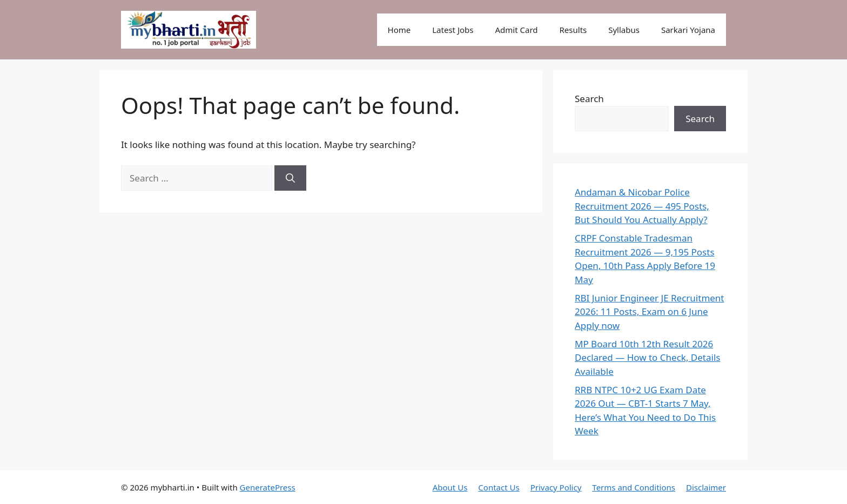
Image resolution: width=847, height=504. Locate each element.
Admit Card (516, 30)
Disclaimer (706, 487)
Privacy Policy (556, 487)
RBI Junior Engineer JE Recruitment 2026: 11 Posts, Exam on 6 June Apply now (650, 312)
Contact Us (499, 487)
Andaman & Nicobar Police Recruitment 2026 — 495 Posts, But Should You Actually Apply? (642, 206)
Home (399, 30)
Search (589, 99)
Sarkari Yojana (688, 30)
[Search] (290, 178)
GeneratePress (268, 487)
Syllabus (624, 30)
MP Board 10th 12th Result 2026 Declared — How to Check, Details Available (647, 358)
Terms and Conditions (634, 487)
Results (573, 30)
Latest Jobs (453, 30)
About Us (450, 487)
